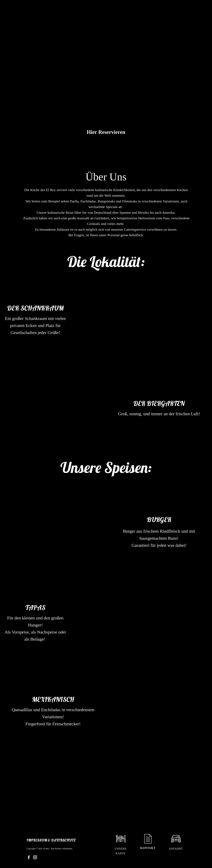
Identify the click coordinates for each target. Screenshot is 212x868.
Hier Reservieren (106, 132)
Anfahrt (176, 849)
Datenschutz (63, 840)
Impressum (37, 840)
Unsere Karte (121, 851)
